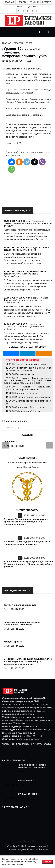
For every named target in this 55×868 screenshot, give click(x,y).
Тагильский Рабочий (37, 849)
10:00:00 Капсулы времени (20, 374)
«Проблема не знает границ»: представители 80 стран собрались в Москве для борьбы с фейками (28, 564)
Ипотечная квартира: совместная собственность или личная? (22, 623)
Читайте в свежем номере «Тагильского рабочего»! (32, 766)
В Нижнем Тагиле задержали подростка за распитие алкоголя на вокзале (27, 543)
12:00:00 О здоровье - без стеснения (26, 407)
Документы (35, 7)
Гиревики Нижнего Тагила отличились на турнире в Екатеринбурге (25, 274)
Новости (22, 2)
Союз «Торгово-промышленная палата (28, 463)
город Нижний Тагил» (27, 467)
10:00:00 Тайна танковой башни (23, 411)
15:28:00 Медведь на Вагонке (22, 393)
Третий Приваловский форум (20, 605)
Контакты (20, 7)
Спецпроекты (11, 442)
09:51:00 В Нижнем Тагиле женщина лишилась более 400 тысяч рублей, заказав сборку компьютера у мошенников (27, 380)
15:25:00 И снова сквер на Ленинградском (28, 397)
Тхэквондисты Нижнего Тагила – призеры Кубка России (27, 248)
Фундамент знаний (28, 794)
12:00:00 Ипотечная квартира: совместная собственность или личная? (27, 369)
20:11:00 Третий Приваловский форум (26, 364)
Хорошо (48, 862)
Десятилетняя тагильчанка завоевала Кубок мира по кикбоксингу (24, 326)
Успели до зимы (26, 781)
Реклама (34, 2)
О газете (46, 2)
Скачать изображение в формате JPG (22, 69)
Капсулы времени (13, 642)
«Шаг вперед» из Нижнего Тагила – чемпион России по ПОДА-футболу (28, 223)
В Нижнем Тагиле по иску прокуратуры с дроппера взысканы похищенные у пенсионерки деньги (26, 522)
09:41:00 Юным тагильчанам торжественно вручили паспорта (27, 388)
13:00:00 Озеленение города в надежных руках (27, 402)
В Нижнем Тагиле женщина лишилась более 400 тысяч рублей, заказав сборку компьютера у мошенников (28, 661)
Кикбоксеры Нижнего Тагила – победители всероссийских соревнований (26, 300)
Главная (10, 2)
